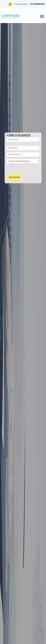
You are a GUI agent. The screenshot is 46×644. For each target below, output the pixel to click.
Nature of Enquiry (23, 161)
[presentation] (25, 170)
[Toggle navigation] (42, 16)
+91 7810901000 (37, 4)
